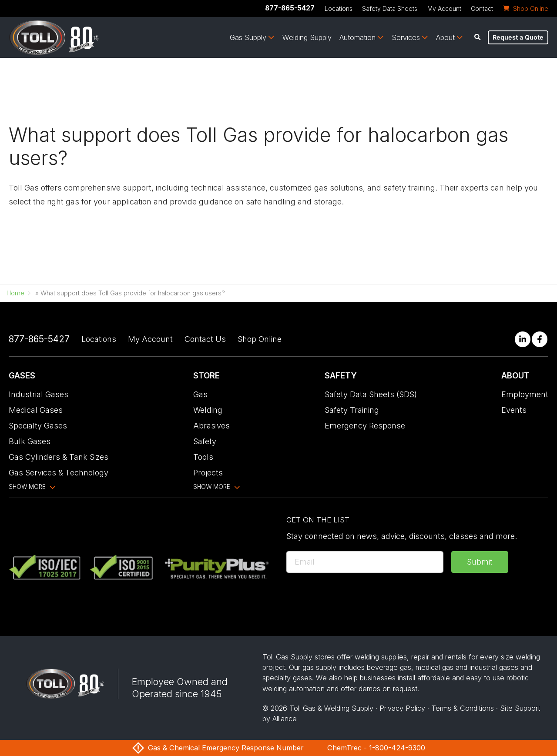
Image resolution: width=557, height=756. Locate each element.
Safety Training (352, 410)
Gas (200, 394)
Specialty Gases (38, 426)
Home (15, 293)
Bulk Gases (30, 441)
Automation (357, 37)
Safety (205, 441)
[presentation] (352, 598)
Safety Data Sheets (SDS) (371, 394)
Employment (525, 394)
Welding (208, 410)
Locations (339, 9)
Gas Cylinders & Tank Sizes (59, 457)
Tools (203, 457)
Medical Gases (36, 410)
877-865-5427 (290, 8)
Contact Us (205, 339)
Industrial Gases (39, 394)
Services (406, 37)
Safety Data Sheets (390, 9)
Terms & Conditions (463, 708)
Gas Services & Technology (59, 473)
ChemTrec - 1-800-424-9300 (376, 748)
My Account (444, 9)
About (445, 37)
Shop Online (260, 339)
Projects (208, 473)
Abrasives (211, 426)
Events (514, 410)
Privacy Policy (402, 708)
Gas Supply (248, 37)
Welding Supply (307, 37)
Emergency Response (365, 426)
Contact (482, 9)
